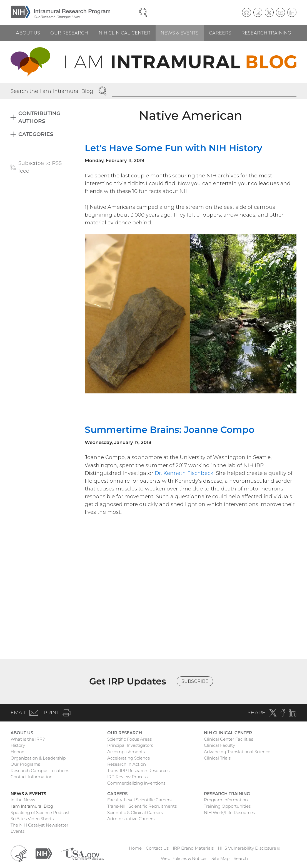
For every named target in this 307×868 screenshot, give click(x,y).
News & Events (179, 33)
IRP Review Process (127, 777)
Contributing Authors (39, 117)
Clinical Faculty (219, 745)
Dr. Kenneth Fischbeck (184, 473)
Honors (18, 752)
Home (135, 848)
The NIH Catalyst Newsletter (39, 825)
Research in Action (127, 764)
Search (241, 858)
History (18, 745)
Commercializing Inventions (136, 783)
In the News (23, 800)
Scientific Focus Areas (129, 739)
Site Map (220, 858)
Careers (220, 33)
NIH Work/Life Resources (229, 813)
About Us (28, 33)
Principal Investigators (130, 745)
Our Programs (25, 764)
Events (18, 831)
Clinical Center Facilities (229, 739)
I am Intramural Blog (32, 806)
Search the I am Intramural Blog (52, 91)
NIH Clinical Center (124, 33)
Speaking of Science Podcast (40, 813)
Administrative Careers (131, 819)
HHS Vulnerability (249, 848)
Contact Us (157, 848)
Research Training (266, 33)
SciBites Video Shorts (32, 819)
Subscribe (195, 681)
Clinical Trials (217, 758)
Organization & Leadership (38, 758)
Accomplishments (126, 752)
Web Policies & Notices (184, 858)
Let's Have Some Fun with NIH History (174, 148)
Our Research (69, 33)
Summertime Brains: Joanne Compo (170, 430)
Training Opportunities (227, 806)
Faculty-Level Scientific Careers (139, 800)
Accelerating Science (129, 758)
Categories (36, 134)
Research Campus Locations (40, 771)
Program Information (226, 800)
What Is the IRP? (28, 739)
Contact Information (32, 777)
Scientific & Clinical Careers (135, 813)
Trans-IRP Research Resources (138, 771)
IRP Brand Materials (193, 848)
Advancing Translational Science (237, 752)
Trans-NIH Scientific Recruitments (142, 806)
